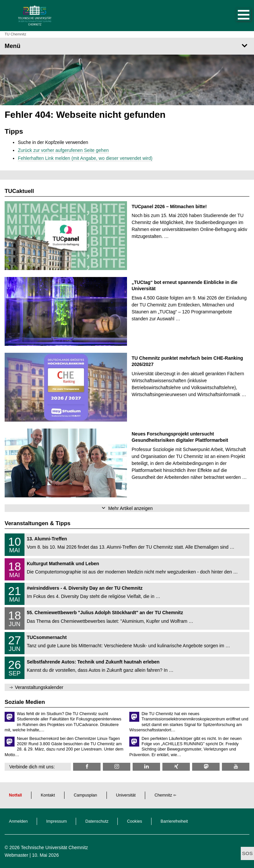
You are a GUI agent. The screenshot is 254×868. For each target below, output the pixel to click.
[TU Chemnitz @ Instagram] (117, 767)
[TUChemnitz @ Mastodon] (206, 767)
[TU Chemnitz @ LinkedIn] (146, 767)
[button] (237, 16)
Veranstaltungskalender (39, 687)
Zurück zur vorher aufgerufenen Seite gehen (63, 150)
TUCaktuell (19, 191)
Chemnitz (163, 795)
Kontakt (48, 795)
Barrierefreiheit (174, 821)
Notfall (15, 795)
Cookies (135, 821)
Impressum (57, 821)
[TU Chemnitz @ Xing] (176, 767)
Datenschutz (97, 821)
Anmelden (18, 821)
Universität (126, 795)
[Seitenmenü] (127, 46)
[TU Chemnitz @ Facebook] (87, 767)
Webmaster (16, 855)
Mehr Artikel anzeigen (130, 508)
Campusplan (85, 795)
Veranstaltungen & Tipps (38, 523)
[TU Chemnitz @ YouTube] (236, 767)
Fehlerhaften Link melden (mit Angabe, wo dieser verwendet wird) (85, 158)
